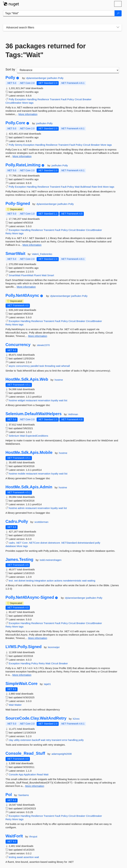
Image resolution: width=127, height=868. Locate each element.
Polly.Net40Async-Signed (30, 597)
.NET (19, 543)
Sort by (10, 69)
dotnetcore (54, 543)
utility (17, 740)
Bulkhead (86, 187)
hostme (59, 380)
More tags (28, 103)
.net (16, 581)
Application (30, 774)
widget (21, 400)
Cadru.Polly (17, 521)
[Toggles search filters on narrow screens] (118, 28)
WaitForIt (14, 836)
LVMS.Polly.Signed (24, 647)
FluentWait (27, 275)
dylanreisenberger (37, 78)
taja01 (47, 684)
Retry (9, 233)
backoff (36, 740)
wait (58, 366)
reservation (44, 400)
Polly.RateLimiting (23, 165)
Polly (10, 78)
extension (26, 740)
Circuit (78, 99)
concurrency (23, 366)
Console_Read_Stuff (25, 753)
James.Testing (19, 560)
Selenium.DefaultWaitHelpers (34, 414)
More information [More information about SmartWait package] (26, 287)
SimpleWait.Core (22, 684)
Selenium (14, 436)
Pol (9, 795)
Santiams (24, 795)
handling (73, 740)
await (20, 857)
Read (40, 774)
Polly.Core (15, 123)
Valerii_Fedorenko (42, 254)
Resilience (43, 99)
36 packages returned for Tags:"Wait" (46, 50)
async (12, 366)
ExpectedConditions (37, 436)
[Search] (118, 13)
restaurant (32, 400)
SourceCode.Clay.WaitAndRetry (36, 718)
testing (30, 581)
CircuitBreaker (14, 103)
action (50, 581)
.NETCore (34, 543)
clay (11, 740)
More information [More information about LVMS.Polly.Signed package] (22, 675)
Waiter (18, 705)
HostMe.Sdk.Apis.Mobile (29, 453)
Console (13, 774)
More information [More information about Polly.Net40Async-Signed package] (38, 638)
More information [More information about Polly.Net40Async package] (38, 336)
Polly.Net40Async (22, 295)
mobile (21, 474)
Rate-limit (97, 187)
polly (98, 543)
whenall (66, 366)
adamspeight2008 (62, 754)
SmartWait (16, 254)
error (65, 740)
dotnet (44, 543)
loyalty (55, 400)
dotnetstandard (86, 543)
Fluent (37, 275)
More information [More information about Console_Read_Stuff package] (35, 786)
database (11, 546)
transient (57, 740)
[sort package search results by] (68, 70)
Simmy (19, 145)
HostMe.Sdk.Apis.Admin (29, 487)
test (11, 581)
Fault (64, 99)
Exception (20, 99)
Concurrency (18, 345)
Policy (71, 99)
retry (48, 740)
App (21, 774)
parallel (35, 366)
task (42, 366)
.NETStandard (69, 543)
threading (50, 366)
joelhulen (53, 78)
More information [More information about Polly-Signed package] (32, 245)
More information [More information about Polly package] (28, 114)
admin (21, 508)
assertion (29, 857)
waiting (91, 581)
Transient (55, 99)
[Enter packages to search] (59, 13)
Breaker (87, 99)
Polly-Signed (18, 204)
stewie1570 (43, 345)
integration (40, 581)
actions (58, 581)
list (66, 400)
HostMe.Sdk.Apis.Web (27, 379)
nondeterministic (72, 581)
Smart (51, 275)
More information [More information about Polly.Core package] (22, 156)
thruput (33, 836)
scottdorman (41, 522)
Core (25, 543)
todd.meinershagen (51, 560)
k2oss (76, 719)
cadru (12, 543)
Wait (77, 187)
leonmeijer (54, 647)
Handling (32, 99)
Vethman (73, 414)
